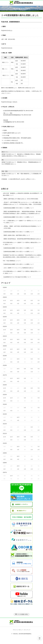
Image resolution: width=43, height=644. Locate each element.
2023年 (5, 317)
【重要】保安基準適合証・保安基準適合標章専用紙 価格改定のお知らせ (22, 239)
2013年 (5, 414)
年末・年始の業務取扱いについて (12, 261)
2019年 (5, 356)
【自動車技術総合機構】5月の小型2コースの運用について (18, 217)
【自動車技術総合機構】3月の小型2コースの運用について (18, 248)
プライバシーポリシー (18, 630)
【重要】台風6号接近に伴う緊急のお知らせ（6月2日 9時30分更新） (21, 199)
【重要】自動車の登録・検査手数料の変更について (16, 235)
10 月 (18, 301)
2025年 (5, 297)
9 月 (25, 301)
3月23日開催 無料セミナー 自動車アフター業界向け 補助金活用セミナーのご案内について (22, 243)
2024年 (5, 307)
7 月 (39, 301)
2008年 (5, 463)
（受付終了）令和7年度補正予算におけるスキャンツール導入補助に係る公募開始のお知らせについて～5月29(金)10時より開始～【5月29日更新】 (22, 203)
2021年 (5, 336)
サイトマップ (27, 630)
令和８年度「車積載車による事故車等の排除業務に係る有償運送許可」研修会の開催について (22, 194)
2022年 (5, 326)
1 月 (39, 294)
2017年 (5, 375)
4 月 (18, 294)
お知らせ (5, 189)
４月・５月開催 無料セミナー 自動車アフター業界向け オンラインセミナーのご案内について (22, 222)
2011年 (5, 434)
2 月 (32, 294)
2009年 (5, 453)
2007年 (5, 472)
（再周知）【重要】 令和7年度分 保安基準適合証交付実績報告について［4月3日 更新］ (22, 227)
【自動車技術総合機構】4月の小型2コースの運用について (18, 232)
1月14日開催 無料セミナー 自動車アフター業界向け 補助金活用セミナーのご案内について (22, 272)
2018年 (5, 365)
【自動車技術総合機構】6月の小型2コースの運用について (18, 208)
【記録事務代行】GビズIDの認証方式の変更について (17, 277)
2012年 (5, 424)
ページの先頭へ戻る (22, 614)
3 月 (25, 294)
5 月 (11, 294)
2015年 (5, 395)
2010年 (5, 443)
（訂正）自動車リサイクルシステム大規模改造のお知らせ (18, 268)
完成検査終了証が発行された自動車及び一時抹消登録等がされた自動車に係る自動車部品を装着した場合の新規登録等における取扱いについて (22, 256)
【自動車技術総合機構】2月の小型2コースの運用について (18, 252)
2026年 (5, 287)
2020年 (5, 346)
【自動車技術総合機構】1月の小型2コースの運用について (18, 264)
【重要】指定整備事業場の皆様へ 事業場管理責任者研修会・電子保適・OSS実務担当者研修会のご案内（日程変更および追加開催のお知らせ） (22, 213)
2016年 (5, 385)
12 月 (4, 301)
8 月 (32, 301)
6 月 (4, 294)
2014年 (5, 404)
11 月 (11, 301)
